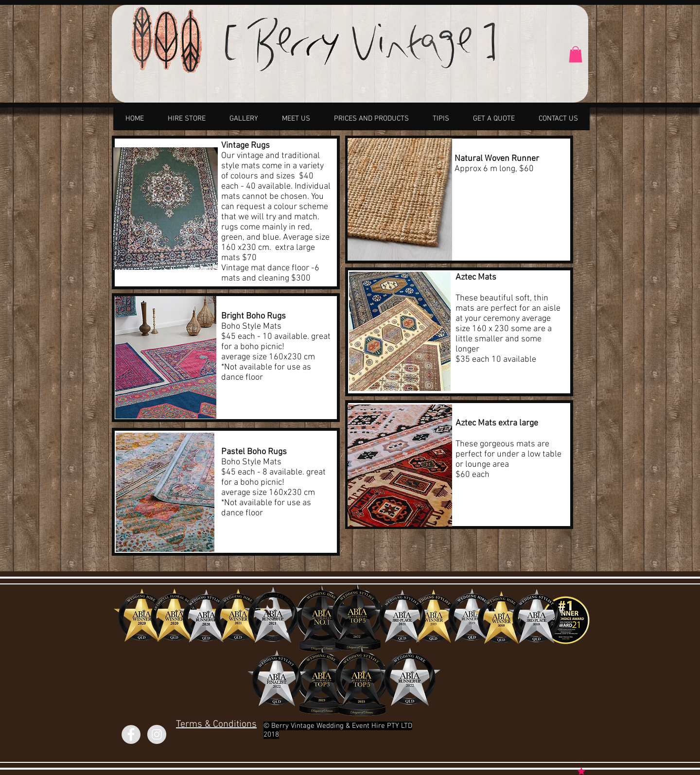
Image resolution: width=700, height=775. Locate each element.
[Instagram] (157, 734)
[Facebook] (131, 734)
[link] (576, 54)
